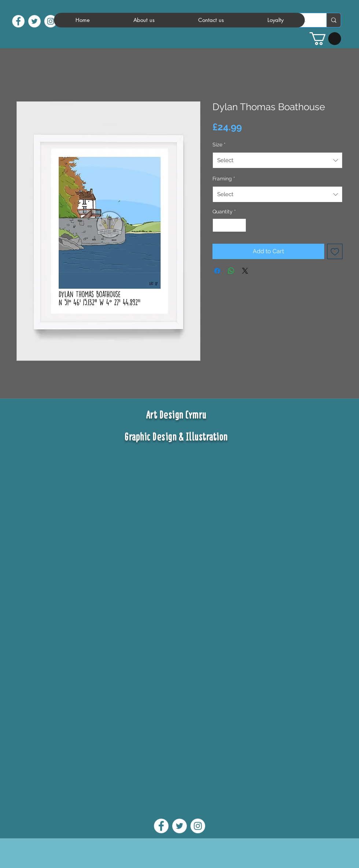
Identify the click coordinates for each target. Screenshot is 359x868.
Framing (224, 179)
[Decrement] (218, 225)
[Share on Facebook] (217, 271)
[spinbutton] (229, 225)
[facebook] (18, 21)
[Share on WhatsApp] (231, 271)
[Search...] (334, 20)
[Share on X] (245, 271)
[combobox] (277, 160)
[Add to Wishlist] (335, 251)
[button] (325, 39)
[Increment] (240, 225)
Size (219, 145)
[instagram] (51, 21)
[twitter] (34, 21)
